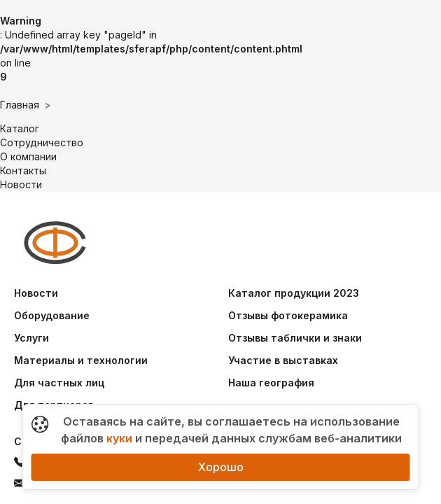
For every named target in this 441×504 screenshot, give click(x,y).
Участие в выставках (283, 360)
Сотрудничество (42, 142)
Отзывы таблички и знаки (295, 338)
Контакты (23, 170)
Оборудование (52, 315)
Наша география (271, 383)
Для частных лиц (59, 383)
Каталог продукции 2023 (294, 293)
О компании (28, 156)
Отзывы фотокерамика (288, 315)
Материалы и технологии (81, 360)
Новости (21, 184)
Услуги (31, 338)
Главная (20, 105)
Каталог (20, 128)
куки (119, 438)
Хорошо (221, 467)
